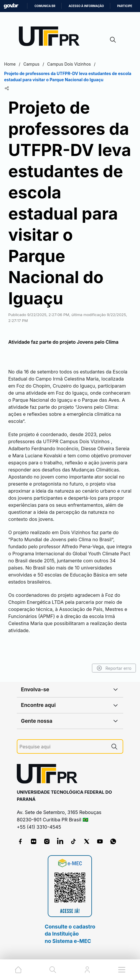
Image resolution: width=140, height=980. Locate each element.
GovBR (11, 6)
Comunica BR (45, 6)
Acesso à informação (86, 6)
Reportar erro (114, 668)
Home (10, 64)
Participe (125, 6)
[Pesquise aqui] (63, 747)
